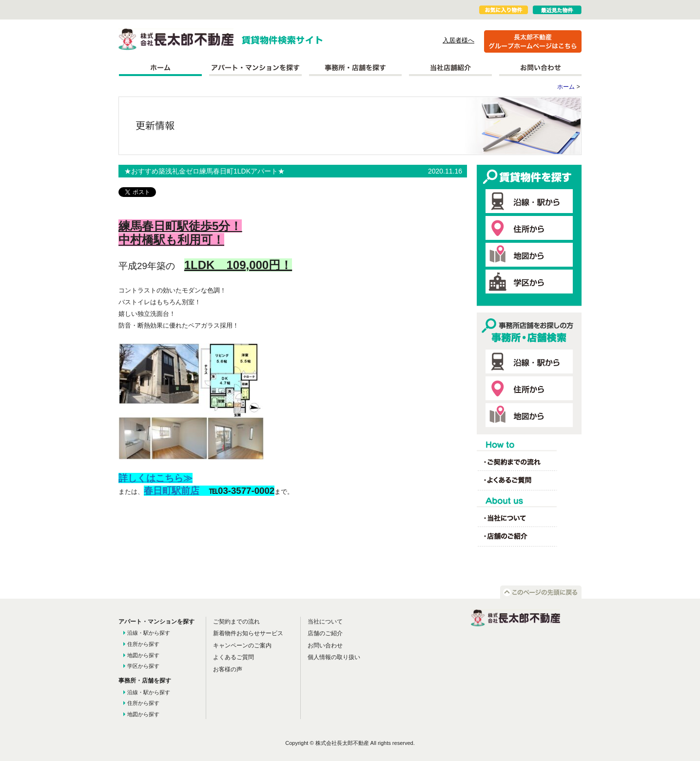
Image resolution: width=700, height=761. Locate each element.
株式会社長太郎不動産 (176, 39)
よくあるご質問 (233, 657)
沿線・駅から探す (149, 633)
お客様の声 (228, 669)
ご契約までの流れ (236, 622)
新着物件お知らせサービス (248, 633)
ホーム (160, 68)
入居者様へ (458, 40)
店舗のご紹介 (325, 633)
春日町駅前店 (172, 491)
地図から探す (143, 655)
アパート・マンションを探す (255, 68)
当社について (325, 622)
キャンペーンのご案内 (242, 645)
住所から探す (143, 644)
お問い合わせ (540, 68)
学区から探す (143, 666)
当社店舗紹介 (450, 68)
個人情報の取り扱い (334, 657)
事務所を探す (355, 68)
